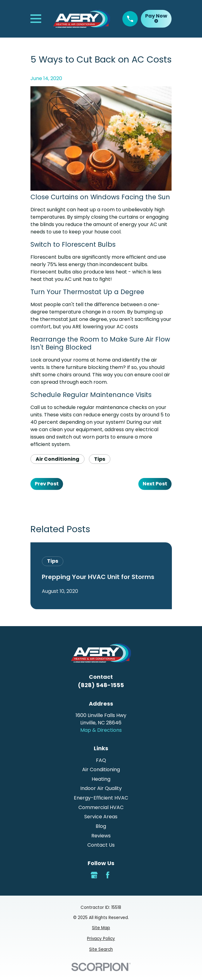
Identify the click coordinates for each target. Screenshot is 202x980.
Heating (101, 779)
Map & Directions (101, 730)
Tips (100, 459)
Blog (101, 826)
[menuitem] (101, 928)
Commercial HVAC (101, 807)
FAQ (101, 760)
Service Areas (101, 817)
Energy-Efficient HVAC (101, 798)
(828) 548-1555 (101, 685)
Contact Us (101, 845)
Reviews (101, 836)
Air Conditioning (57, 459)
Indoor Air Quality (101, 788)
